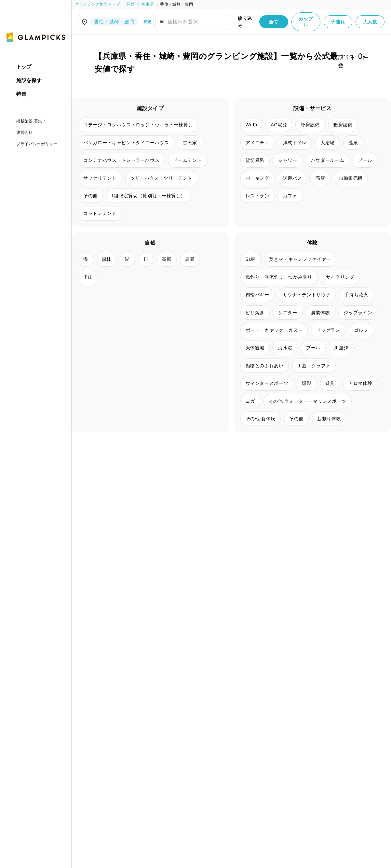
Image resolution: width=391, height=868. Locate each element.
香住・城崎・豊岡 (176, 4)
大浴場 (328, 143)
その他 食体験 (261, 419)
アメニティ (257, 143)
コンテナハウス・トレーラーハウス (121, 160)
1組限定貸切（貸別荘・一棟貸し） (148, 196)
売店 (320, 178)
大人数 (370, 22)
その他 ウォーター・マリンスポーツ (308, 401)
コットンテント (100, 213)
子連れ (338, 22)
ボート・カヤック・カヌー (274, 330)
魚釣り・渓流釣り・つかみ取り (279, 277)
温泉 (353, 143)
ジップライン (358, 313)
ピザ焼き (255, 313)
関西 (131, 4)
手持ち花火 (356, 295)
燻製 (307, 383)
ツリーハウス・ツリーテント (161, 178)
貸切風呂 (255, 160)
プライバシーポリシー (37, 144)
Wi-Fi (251, 125)
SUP (251, 259)
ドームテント (187, 160)
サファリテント (100, 178)
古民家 (190, 143)
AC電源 (279, 125)
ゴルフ (361, 330)
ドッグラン (328, 330)
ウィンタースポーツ (267, 383)
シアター (288, 313)
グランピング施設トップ (97, 4)
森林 (107, 259)
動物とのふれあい (265, 366)
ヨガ (250, 401)
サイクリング (340, 277)
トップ (24, 67)
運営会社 (25, 133)
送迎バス (293, 178)
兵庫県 (147, 4)
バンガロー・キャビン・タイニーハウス (126, 143)
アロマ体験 (360, 383)
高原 (166, 259)
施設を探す (29, 80)
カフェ (290, 196)
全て (274, 22)
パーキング (257, 178)
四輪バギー (257, 295)
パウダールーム (328, 160)
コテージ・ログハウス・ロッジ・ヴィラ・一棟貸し (138, 125)
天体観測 (255, 348)
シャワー (288, 160)
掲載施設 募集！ (31, 121)
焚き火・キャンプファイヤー (300, 259)
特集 (21, 94)
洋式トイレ (295, 143)
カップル (306, 22)
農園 (190, 259)
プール (365, 160)
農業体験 (321, 313)
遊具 (330, 383)
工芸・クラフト (314, 366)
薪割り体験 (329, 419)
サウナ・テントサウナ (307, 295)
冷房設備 (310, 125)
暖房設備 (343, 125)
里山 (88, 277)
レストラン (257, 196)
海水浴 (285, 348)
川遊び (341, 348)
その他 (90, 196)
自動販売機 (351, 178)
